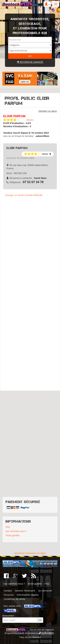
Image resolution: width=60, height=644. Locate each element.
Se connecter (45, 591)
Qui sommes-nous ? (16, 531)
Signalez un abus (48, 111)
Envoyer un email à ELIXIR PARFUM (24, 195)
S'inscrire (9, 595)
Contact (8, 591)
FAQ (8, 527)
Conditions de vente (14, 599)
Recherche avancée (30, 62)
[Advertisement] (30, 295)
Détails (30, 120)
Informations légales (28, 595)
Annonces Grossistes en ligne (30, 553)
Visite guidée (12, 535)
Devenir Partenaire (25, 591)
